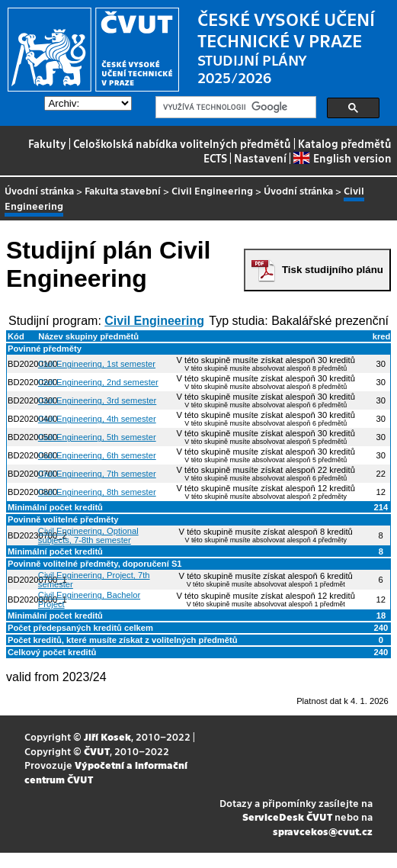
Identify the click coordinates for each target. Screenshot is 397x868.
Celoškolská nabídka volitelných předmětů (182, 143)
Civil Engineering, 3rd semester (97, 400)
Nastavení (260, 158)
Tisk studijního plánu (333, 270)
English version (342, 158)
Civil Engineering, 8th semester (97, 492)
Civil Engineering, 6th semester (97, 455)
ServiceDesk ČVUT (287, 817)
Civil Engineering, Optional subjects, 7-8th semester (88, 535)
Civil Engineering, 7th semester (97, 474)
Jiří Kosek (107, 736)
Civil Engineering (212, 190)
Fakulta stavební (123, 190)
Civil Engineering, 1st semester (97, 364)
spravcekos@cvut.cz (323, 831)
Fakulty (47, 143)
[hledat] (234, 108)
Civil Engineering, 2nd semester (98, 382)
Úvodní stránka (39, 190)
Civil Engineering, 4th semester (97, 419)
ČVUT (97, 751)
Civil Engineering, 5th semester (97, 437)
